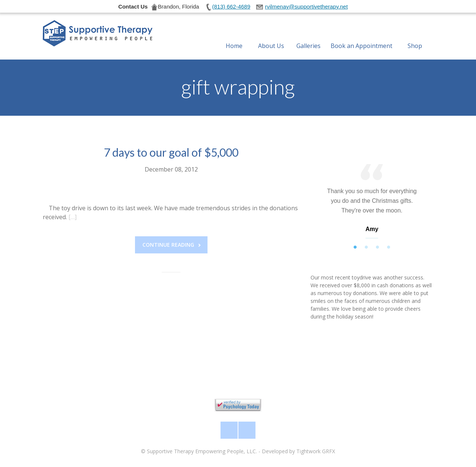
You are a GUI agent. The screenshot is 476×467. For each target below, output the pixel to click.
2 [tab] (366, 247)
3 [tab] (377, 247)
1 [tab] (355, 247)
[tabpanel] (372, 203)
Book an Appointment (361, 37)
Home (234, 37)
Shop (415, 37)
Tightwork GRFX (316, 451)
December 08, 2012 (171, 169)
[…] (73, 217)
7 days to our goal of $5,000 (171, 152)
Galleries (308, 37)
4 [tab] (389, 247)
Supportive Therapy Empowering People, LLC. (202, 451)
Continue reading (171, 245)
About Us (271, 37)
